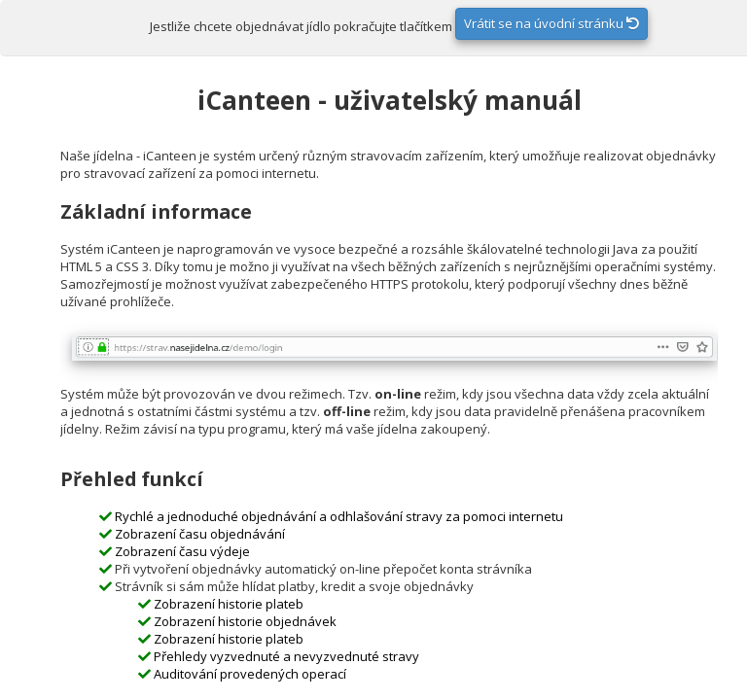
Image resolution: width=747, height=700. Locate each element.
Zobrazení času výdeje (182, 551)
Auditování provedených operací (250, 674)
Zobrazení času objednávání (200, 534)
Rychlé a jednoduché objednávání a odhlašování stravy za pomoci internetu (339, 516)
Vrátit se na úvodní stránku (551, 23)
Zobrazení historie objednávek (245, 621)
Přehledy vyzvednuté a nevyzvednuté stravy (286, 656)
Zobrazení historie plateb (229, 604)
